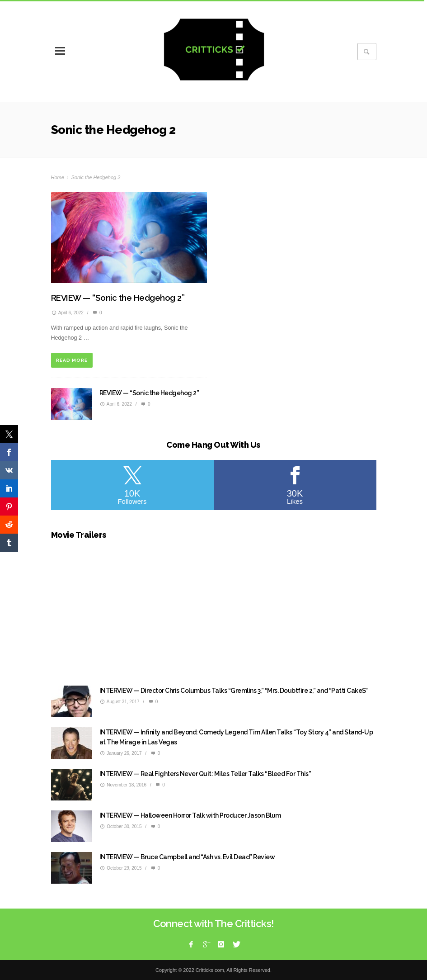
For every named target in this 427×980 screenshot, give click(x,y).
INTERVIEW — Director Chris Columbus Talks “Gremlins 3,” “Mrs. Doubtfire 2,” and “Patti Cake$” (234, 691)
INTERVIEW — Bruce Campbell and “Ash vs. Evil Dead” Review (187, 857)
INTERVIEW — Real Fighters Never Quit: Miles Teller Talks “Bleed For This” (205, 774)
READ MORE (72, 360)
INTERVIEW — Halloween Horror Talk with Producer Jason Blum (190, 815)
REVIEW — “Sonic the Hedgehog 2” (118, 298)
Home (58, 177)
